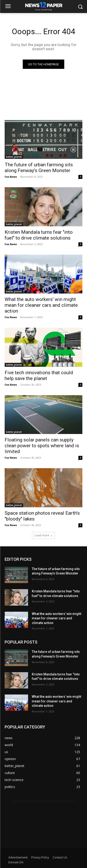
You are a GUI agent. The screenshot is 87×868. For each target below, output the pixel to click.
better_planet (14, 157)
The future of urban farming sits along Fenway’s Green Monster (39, 168)
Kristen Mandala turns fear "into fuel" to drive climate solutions (39, 235)
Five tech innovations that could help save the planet (39, 376)
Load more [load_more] (43, 535)
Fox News (11, 177)
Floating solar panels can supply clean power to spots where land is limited (42, 446)
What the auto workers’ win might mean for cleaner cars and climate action (41, 305)
